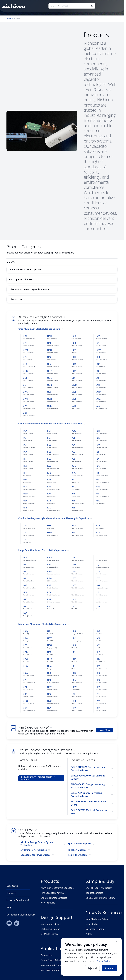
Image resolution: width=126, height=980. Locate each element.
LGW (50, 578)
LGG (74, 564)
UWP (98, 392)
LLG (74, 592)
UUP (74, 378)
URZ (49, 694)
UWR (25, 399)
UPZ (98, 687)
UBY (74, 638)
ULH (74, 357)
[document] (91, 957)
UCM (25, 350)
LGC (49, 564)
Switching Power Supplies (34, 850)
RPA (49, 494)
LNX (49, 606)
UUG (74, 371)
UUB (98, 364)
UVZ (74, 708)
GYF (98, 533)
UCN (50, 350)
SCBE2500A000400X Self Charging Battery (88, 777)
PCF (49, 431)
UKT (98, 666)
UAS (49, 631)
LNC (25, 599)
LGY (98, 578)
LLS (97, 592)
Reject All (92, 968)
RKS (98, 480)
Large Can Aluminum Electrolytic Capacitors (42, 550)
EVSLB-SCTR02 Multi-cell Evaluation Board (89, 812)
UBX (49, 638)
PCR (25, 445)
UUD (25, 371)
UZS (98, 406)
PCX (25, 452)
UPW (74, 687)
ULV (49, 364)
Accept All (110, 968)
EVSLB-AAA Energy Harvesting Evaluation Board (86, 795)
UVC (49, 701)
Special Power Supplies (80, 844)
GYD (49, 533)
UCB (74, 336)
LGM (50, 571)
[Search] (75, 6)
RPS (73, 494)
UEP (49, 652)
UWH (50, 392)
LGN (74, 571)
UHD (50, 659)
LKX (49, 592)
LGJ (97, 564)
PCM (98, 438)
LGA (25, 564)
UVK (74, 701)
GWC (25, 526)
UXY (98, 708)
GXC (49, 526)
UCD (98, 336)
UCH (25, 343)
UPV (49, 687)
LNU (25, 606)
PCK (49, 438)
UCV (74, 350)
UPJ (49, 680)
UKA (49, 666)
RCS (49, 466)
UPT (25, 687)
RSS (73, 508)
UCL (98, 343)
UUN (50, 378)
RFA (74, 473)
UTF (74, 694)
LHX (74, 585)
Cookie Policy (103, 961)
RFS (98, 473)
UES (74, 652)
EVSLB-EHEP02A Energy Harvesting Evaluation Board (89, 769)
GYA (74, 526)
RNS (98, 487)
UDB (25, 652)
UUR (98, 378)
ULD (74, 673)
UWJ (74, 392)
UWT (50, 399)
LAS (98, 557)
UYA (25, 406)
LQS (25, 613)
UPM (74, 680)
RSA (98, 501)
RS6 (49, 501)
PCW (98, 445)
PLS (73, 459)
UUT (25, 385)
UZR (74, 406)
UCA (98, 638)
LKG (98, 585)
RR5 (98, 494)
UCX (25, 357)
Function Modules (77, 850)
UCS (74, 645)
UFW (25, 659)
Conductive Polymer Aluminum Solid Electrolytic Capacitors (50, 424)
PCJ (25, 438)
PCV (74, 445)
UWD (74, 385)
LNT (98, 599)
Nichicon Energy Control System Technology (37, 844)
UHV (98, 659)
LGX (74, 578)
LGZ (25, 585)
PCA (25, 431)
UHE (74, 659)
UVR (25, 708)
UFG (98, 652)
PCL (73, 438)
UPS (98, 680)
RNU (25, 494)
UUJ (98, 371)
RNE (49, 487)
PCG (74, 431)
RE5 (25, 473)
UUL (25, 378)
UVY (49, 708)
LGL (25, 571)
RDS (98, 466)
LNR (74, 599)
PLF (25, 459)
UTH (98, 694)
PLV (98, 459)
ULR (98, 357)
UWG (26, 392)
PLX (25, 466)
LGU (25, 578)
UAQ (25, 631)
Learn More (104, 730)
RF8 (49, 473)
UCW (98, 350)
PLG (49, 459)
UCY (98, 645)
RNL (74, 487)
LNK (49, 599)
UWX (74, 399)
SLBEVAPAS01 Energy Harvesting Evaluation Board (88, 786)
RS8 (73, 501)
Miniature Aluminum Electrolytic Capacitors (42, 624)
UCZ (49, 357)
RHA (25, 480)
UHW (26, 666)
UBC (25, 336)
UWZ (98, 399)
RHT (74, 480)
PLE (98, 452)
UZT (25, 413)
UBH (50, 336)
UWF (98, 385)
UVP (98, 701)
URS (25, 694)
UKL (74, 666)
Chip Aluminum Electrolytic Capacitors (39, 329)
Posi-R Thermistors (78, 855)
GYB (98, 526)
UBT (98, 631)
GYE (74, 533)
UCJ (49, 343)
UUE (49, 371)
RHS (49, 480)
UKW (25, 673)
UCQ (50, 645)
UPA (98, 673)
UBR (74, 631)
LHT (49, 585)
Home (9, 19)
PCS (49, 445)
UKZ (49, 673)
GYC (25, 533)
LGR (98, 571)
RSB (25, 508)
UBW (25, 638)
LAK (25, 557)
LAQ (49, 557)
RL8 (25, 487)
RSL (49, 508)
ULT (25, 364)
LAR (74, 557)
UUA (74, 364)
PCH (98, 431)
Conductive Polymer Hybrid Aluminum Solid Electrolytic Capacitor (54, 518)
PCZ (73, 452)
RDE (74, 466)
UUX (50, 385)
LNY (74, 606)
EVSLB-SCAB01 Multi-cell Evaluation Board (89, 803)
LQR (98, 606)
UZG (49, 406)
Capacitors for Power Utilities (35, 855)
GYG (25, 540)
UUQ (25, 701)
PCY (49, 452)
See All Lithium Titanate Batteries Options (38, 778)
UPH (25, 680)
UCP (25, 645)
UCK (74, 343)
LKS (25, 592)
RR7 (25, 501)
